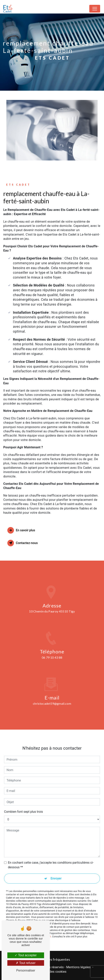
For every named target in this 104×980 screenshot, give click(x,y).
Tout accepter (26, 955)
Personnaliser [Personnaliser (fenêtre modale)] (26, 970)
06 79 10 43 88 (52, 662)
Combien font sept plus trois (23, 807)
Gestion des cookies (52, 972)
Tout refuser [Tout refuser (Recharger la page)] (26, 963)
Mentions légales (78, 967)
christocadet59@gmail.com (52, 698)
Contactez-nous (23, 543)
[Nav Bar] (95, 9)
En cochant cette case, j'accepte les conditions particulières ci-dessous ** (51, 860)
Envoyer (56, 873)
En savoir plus (21, 530)
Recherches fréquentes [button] (52, 959)
